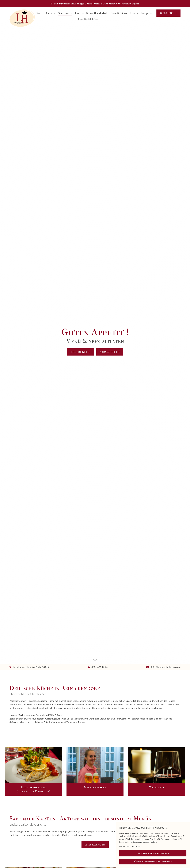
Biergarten (147, 13)
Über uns (50, 13)
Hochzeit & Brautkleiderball (91, 13)
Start (39, 13)
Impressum (136, 846)
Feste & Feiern (119, 13)
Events (134, 13)
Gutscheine (168, 13)
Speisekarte (65, 13)
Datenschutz (125, 846)
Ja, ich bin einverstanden (153, 853)
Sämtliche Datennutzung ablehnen (153, 861)
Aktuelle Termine (110, 352)
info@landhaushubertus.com (166, 667)
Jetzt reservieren (80, 352)
